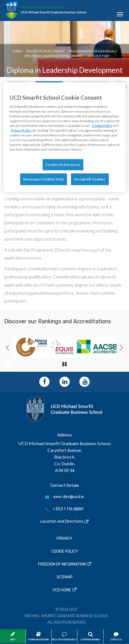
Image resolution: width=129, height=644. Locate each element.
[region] (65, 137)
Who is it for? (98, 56)
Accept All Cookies (90, 179)
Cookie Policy (65, 551)
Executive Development (45, 51)
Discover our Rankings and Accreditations (58, 321)
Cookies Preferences (63, 165)
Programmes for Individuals (93, 51)
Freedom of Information (62, 564)
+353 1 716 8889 (64, 509)
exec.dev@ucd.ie (64, 497)
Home (17, 51)
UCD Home (62, 590)
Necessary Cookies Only (44, 179)
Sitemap (65, 577)
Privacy (64, 539)
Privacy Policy (21, 130)
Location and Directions (62, 521)
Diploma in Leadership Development (54, 56)
